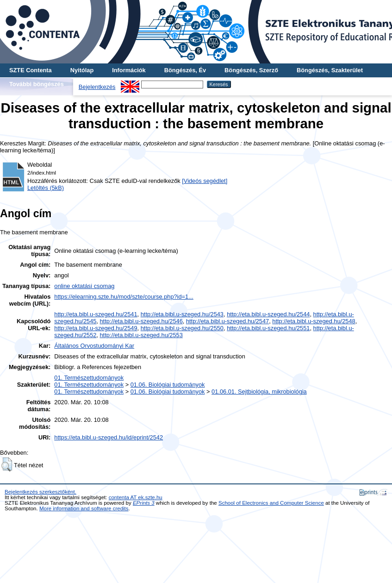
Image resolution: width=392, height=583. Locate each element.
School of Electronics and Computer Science (271, 503)
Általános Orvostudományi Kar (94, 346)
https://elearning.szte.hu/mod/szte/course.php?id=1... (124, 297)
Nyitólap (82, 70)
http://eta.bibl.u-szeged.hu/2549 (96, 328)
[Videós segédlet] (205, 181)
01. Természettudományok (89, 378)
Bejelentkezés (97, 87)
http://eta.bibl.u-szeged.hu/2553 (141, 335)
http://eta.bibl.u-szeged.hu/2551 (268, 328)
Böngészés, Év (185, 70)
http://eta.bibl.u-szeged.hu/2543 (182, 314)
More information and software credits (84, 508)
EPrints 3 (144, 503)
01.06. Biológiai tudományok (168, 385)
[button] (7, 464)
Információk (129, 70)
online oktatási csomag (84, 286)
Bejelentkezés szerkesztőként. (40, 492)
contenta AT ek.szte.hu (136, 497)
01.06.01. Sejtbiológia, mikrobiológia (259, 392)
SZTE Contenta (31, 70)
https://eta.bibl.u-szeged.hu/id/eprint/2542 (109, 437)
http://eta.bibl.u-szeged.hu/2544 (268, 314)
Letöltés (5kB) (46, 188)
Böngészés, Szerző (251, 70)
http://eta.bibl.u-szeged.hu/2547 (227, 321)
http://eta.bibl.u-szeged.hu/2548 (314, 321)
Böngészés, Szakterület (330, 70)
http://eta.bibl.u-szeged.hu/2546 (141, 321)
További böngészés (37, 84)
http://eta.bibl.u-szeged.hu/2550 (182, 328)
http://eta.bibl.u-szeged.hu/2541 (96, 314)
